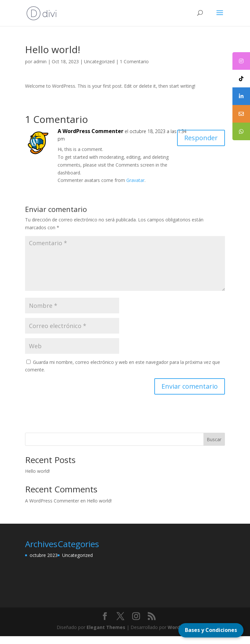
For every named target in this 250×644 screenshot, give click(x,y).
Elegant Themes (106, 627)
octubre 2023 (44, 555)
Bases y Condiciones (211, 630)
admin (40, 61)
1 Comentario (134, 61)
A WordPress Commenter (90, 131)
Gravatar (135, 180)
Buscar (214, 439)
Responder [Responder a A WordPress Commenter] (201, 138)
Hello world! (37, 471)
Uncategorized (99, 61)
